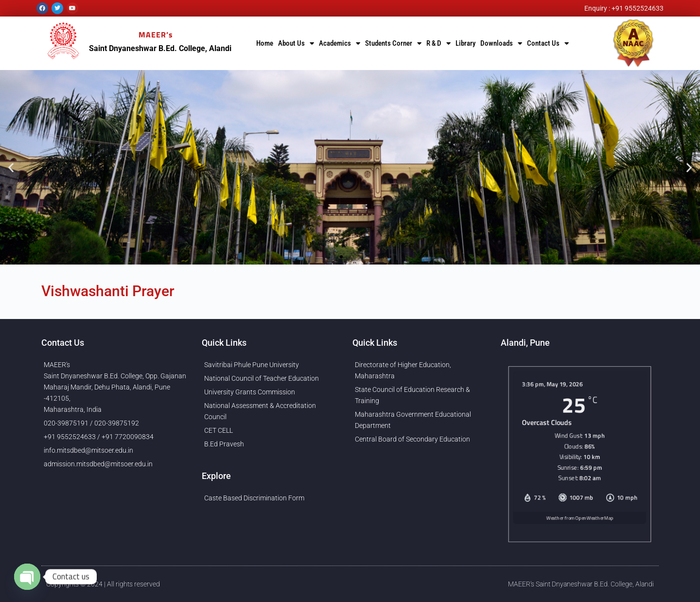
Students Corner (393, 44)
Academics (340, 44)
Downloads (501, 44)
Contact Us (548, 44)
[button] (11, 168)
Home (265, 43)
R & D (438, 44)
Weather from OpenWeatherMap (580, 528)
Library (465, 43)
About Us (296, 44)
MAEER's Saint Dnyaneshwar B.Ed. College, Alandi (581, 584)
